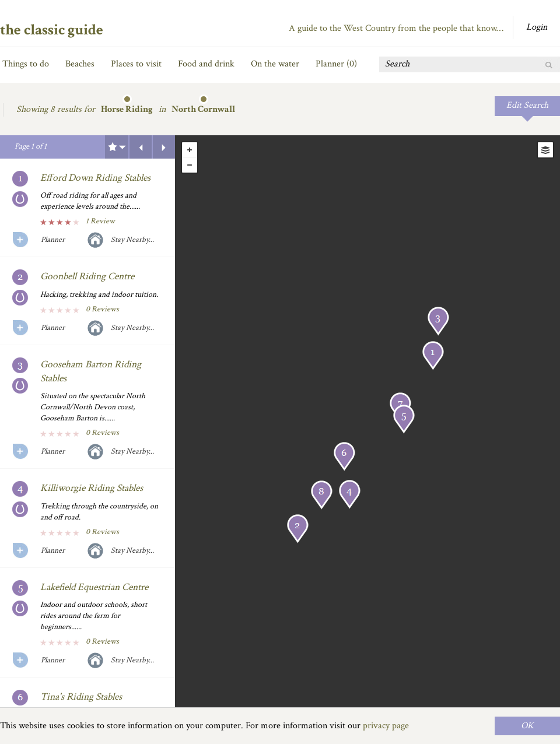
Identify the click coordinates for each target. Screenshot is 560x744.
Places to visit (136, 64)
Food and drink (206, 64)
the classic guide (52, 30)
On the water (275, 64)
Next (164, 147)
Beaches (80, 64)
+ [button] (190, 150)
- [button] (190, 165)
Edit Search (527, 105)
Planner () (336, 64)
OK (527, 726)
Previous (141, 147)
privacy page (386, 726)
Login (537, 27)
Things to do (26, 64)
